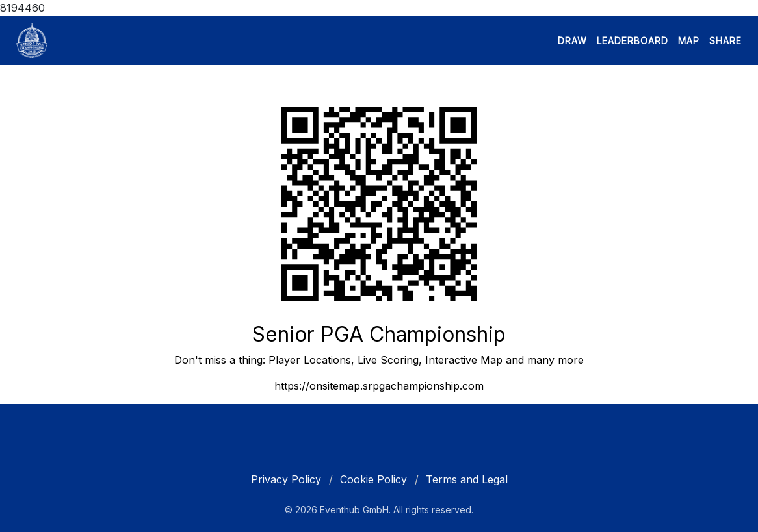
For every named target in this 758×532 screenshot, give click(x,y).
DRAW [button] (572, 41)
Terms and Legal (467, 479)
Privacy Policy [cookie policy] (286, 479)
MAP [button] (689, 41)
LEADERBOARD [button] (633, 41)
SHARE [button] (725, 41)
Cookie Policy (373, 479)
